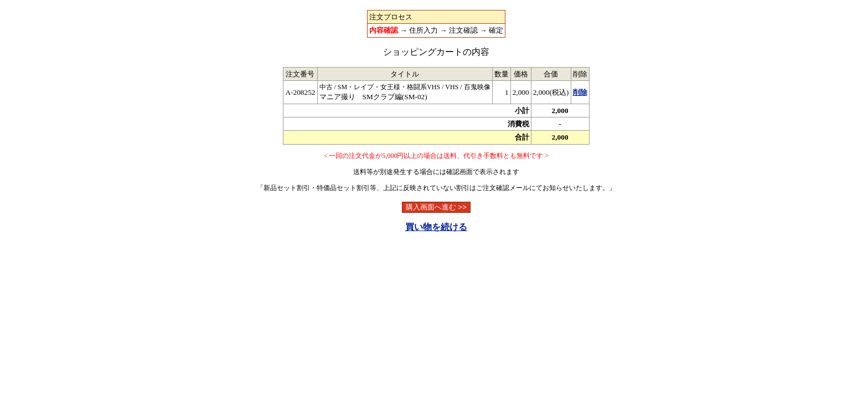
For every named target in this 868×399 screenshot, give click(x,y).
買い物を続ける (436, 227)
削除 (580, 92)
